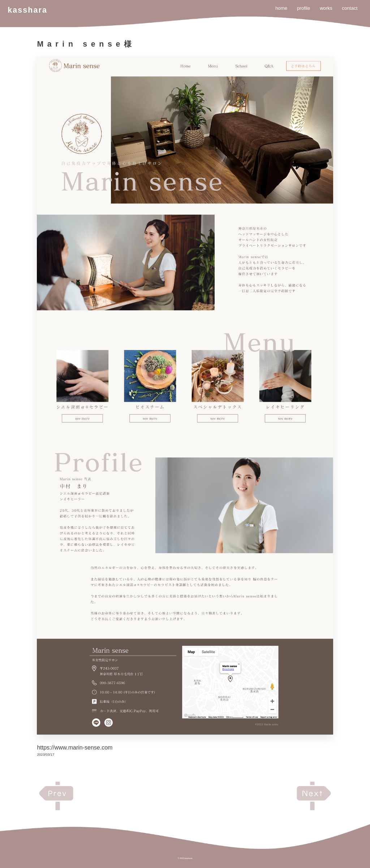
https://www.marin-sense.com (75, 748)
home (281, 8)
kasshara (27, 10)
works (326, 8)
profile (304, 8)
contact (350, 8)
